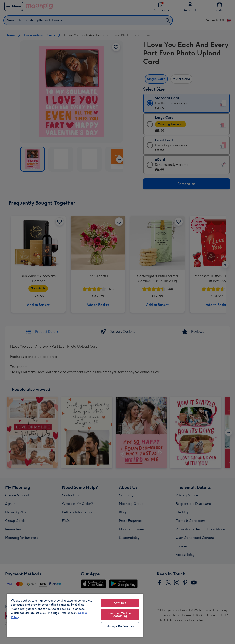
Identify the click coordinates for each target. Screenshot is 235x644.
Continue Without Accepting (120, 614)
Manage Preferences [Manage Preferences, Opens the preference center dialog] (120, 626)
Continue (120, 603)
